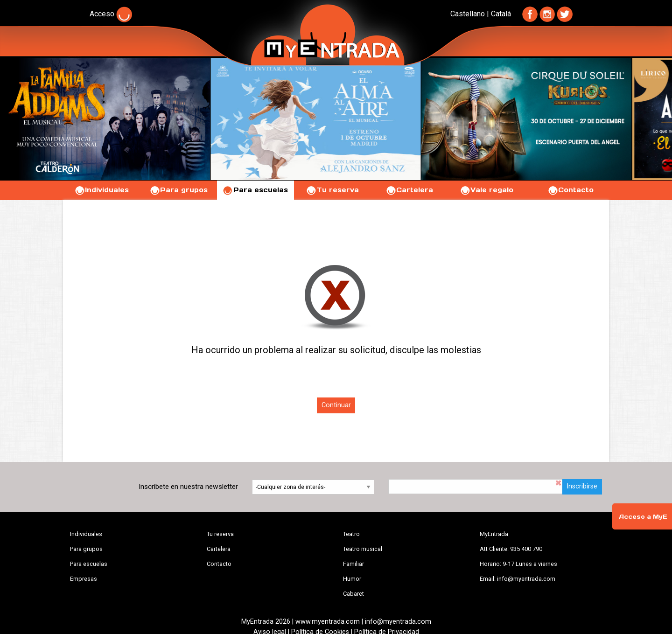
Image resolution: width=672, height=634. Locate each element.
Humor (352, 579)
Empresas (84, 579)
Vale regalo (486, 190)
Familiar (353, 564)
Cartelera (409, 190)
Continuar (336, 405)
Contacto (570, 190)
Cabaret (353, 594)
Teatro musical (363, 549)
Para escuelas (255, 190)
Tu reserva (332, 190)
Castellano (468, 14)
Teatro (351, 534)
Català (501, 14)
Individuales (101, 190)
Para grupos (178, 190)
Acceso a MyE (643, 517)
